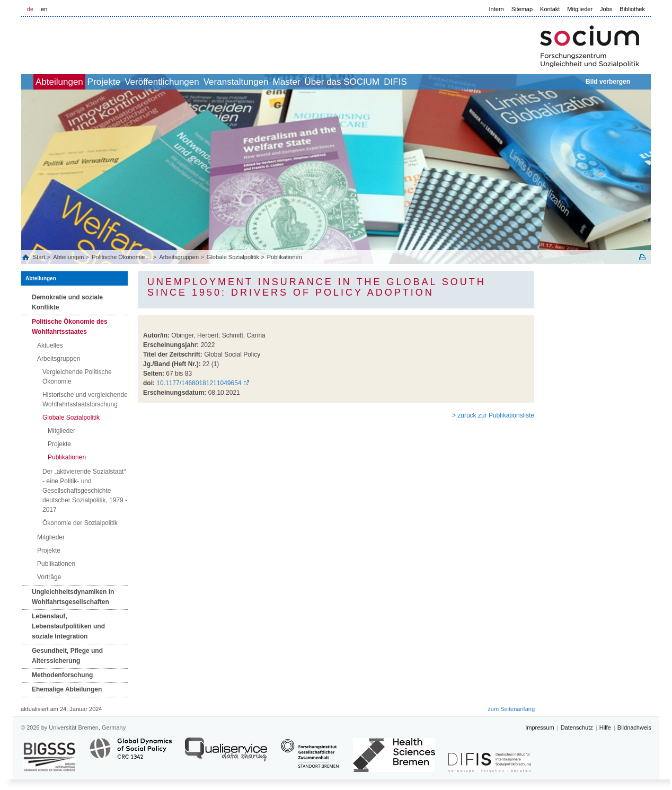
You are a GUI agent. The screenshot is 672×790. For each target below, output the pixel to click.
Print (642, 257)
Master (351, 82)
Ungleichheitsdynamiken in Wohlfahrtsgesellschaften (73, 597)
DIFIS (483, 82)
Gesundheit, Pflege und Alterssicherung (67, 656)
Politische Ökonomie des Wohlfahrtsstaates (70, 327)
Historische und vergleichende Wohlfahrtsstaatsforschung (85, 400)
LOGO (102, 43)
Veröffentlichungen (203, 82)
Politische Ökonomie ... (122, 257)
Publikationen (285, 257)
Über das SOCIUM (418, 82)
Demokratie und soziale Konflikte (67, 302)
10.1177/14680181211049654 (199, 383)
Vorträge (49, 577)
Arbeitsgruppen (179, 257)
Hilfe (605, 727)
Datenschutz (577, 727)
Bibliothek (632, 9)
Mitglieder (580, 9)
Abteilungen (77, 82)
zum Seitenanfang (511, 709)
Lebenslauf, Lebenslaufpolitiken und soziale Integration (68, 626)
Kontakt (550, 9)
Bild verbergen (608, 82)
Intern (497, 9)
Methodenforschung (62, 675)
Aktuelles (50, 345)
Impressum (540, 727)
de (30, 9)
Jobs (606, 9)
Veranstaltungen (289, 82)
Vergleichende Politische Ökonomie (77, 377)
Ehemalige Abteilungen (67, 689)
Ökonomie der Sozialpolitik (80, 523)
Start (40, 257)
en (44, 9)
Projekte (133, 82)
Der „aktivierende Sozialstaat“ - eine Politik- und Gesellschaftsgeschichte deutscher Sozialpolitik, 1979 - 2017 (85, 491)
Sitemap (522, 9)
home (33, 82)
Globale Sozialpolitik (233, 257)
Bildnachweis (634, 727)
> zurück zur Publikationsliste (493, 415)
